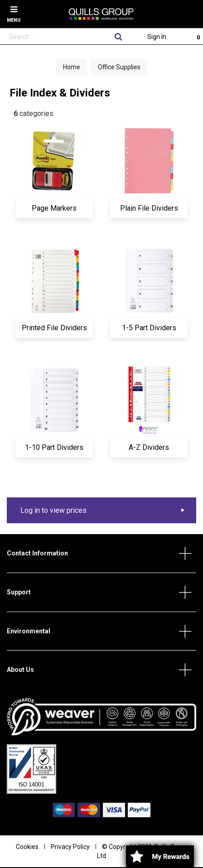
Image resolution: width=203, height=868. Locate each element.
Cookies (27, 847)
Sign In (157, 37)
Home (72, 67)
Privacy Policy (70, 847)
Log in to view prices (53, 510)
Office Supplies (119, 67)
